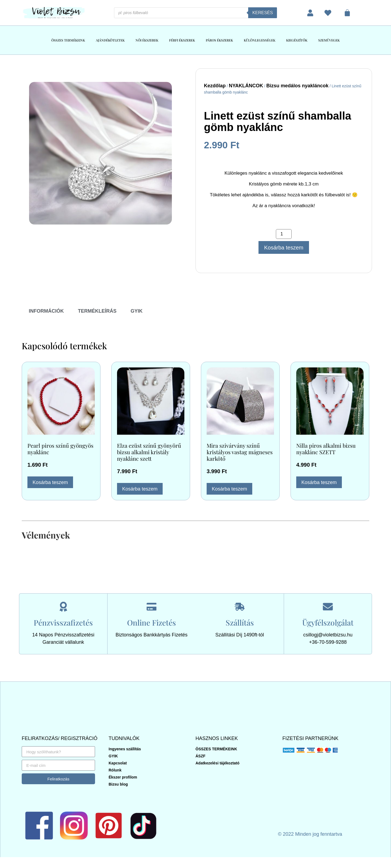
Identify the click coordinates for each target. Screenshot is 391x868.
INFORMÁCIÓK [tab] (46, 311)
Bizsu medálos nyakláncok (297, 86)
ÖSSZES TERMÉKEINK (68, 40)
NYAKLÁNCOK (246, 86)
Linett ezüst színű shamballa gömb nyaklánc (278, 121)
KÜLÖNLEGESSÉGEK (260, 40)
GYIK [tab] (137, 311)
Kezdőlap (215, 86)
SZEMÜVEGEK (329, 40)
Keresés (263, 13)
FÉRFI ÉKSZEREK (182, 40)
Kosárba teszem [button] (50, 482)
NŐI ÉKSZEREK (147, 40)
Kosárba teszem (284, 248)
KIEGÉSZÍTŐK (297, 40)
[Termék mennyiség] (284, 234)
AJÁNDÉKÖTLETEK (110, 40)
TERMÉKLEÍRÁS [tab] (97, 311)
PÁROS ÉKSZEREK (219, 40)
